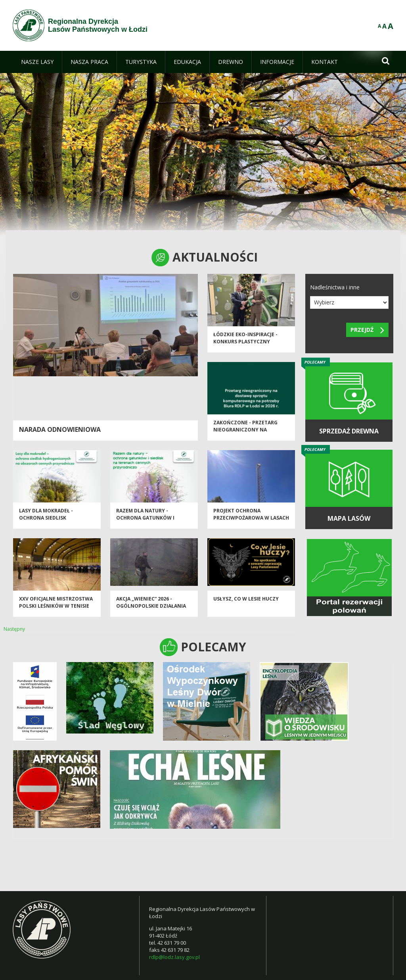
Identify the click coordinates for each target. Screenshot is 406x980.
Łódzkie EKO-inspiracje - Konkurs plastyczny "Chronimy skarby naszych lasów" (250, 349)
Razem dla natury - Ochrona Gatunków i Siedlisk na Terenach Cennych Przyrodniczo (148, 526)
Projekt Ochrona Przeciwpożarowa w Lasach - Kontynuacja (251, 522)
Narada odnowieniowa (60, 429)
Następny (14, 629)
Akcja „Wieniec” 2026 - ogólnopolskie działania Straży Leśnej (151, 610)
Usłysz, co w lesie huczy (246, 604)
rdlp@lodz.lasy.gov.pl (174, 957)
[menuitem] (37, 62)
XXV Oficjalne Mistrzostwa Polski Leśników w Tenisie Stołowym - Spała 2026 (56, 610)
